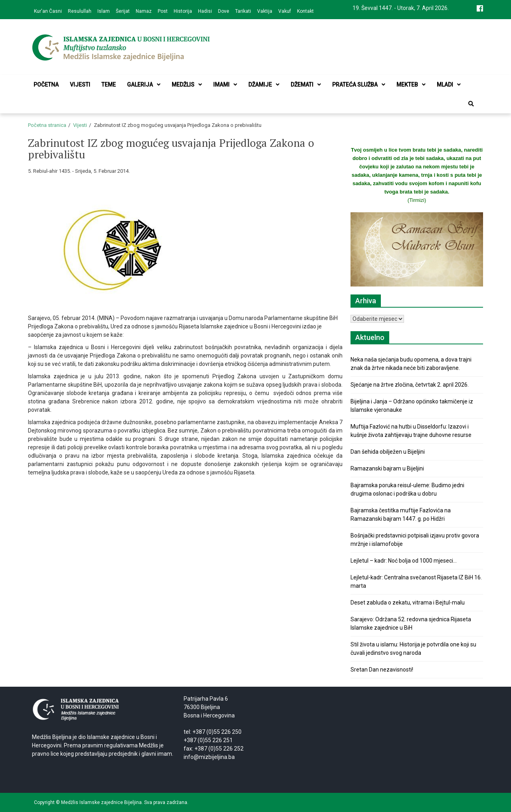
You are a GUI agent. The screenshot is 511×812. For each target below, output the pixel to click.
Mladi (449, 85)
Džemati (306, 85)
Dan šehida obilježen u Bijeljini (388, 452)
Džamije (264, 85)
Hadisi (205, 11)
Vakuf (285, 11)
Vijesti (80, 85)
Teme (109, 85)
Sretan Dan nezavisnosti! (382, 670)
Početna (46, 85)
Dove (224, 11)
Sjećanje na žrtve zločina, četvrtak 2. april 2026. (410, 385)
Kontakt (305, 11)
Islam (104, 11)
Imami (225, 85)
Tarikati (243, 11)
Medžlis (187, 85)
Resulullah (80, 11)
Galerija (144, 85)
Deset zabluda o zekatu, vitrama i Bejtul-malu (408, 603)
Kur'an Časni (48, 11)
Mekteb (411, 85)
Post (163, 11)
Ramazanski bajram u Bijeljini (387, 468)
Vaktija (265, 11)
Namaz (144, 11)
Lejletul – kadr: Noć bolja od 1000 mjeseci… (404, 561)
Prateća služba (359, 85)
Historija (183, 11)
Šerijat (123, 11)
